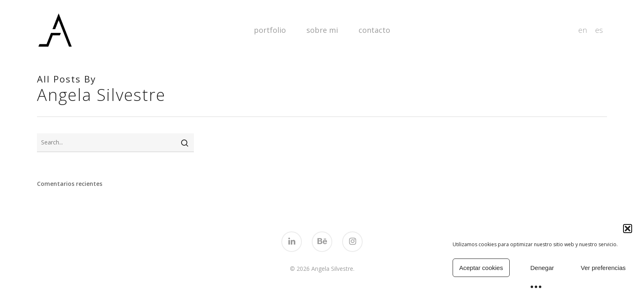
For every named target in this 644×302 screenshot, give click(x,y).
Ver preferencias (603, 268)
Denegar (542, 268)
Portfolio (270, 30)
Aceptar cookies (481, 268)
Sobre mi (322, 30)
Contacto (374, 30)
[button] (628, 229)
